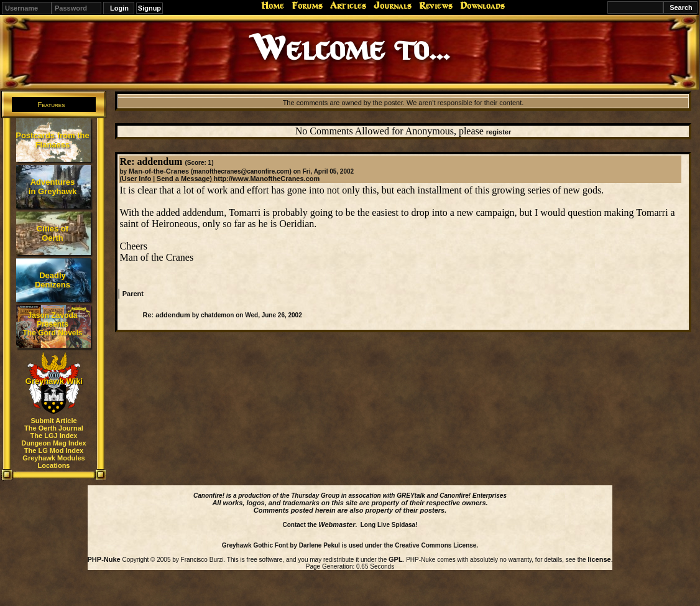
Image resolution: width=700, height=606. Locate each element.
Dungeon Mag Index (54, 443)
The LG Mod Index (54, 450)
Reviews (436, 6)
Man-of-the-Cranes (159, 171)
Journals (393, 6)
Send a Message (183, 179)
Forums (307, 6)
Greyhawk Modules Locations (53, 462)
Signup (150, 8)
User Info (137, 179)
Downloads (482, 6)
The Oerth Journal (54, 428)
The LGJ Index (54, 436)
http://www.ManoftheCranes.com (267, 179)
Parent (133, 294)
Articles (348, 6)
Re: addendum (166, 315)
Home (273, 6)
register (499, 132)
